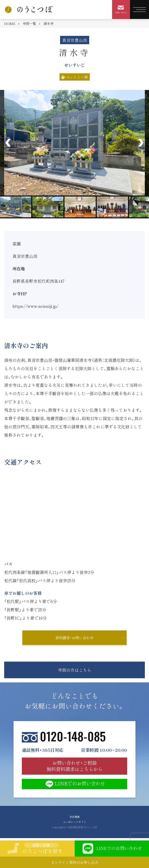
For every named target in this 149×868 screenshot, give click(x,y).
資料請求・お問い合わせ (74, 638)
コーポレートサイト (75, 822)
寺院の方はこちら (75, 670)
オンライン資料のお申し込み (75, 862)
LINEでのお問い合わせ (75, 784)
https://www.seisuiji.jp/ (35, 306)
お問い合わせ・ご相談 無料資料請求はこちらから (75, 766)
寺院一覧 (29, 24)
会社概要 (75, 817)
